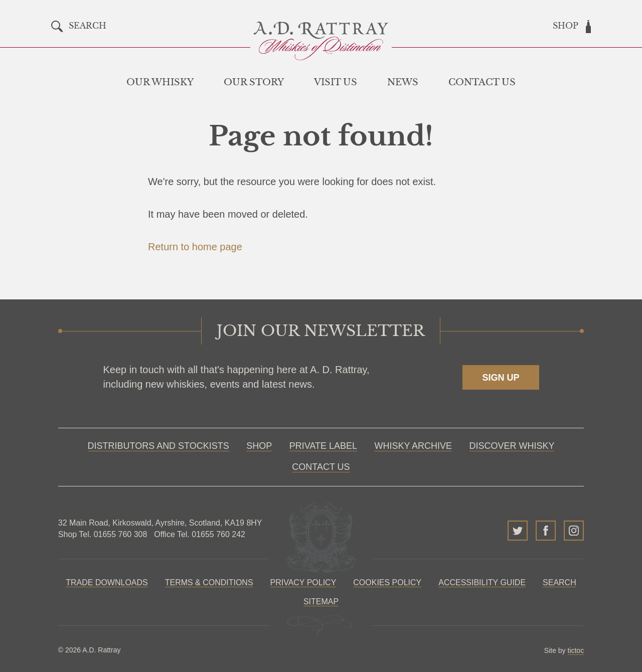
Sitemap (321, 602)
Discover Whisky (512, 446)
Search (559, 582)
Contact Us (321, 467)
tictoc (576, 650)
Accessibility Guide (482, 582)
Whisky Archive (413, 446)
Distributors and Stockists (158, 446)
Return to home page (195, 247)
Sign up (501, 378)
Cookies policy (387, 582)
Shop (259, 446)
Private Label (323, 446)
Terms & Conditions (209, 582)
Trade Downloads (107, 582)
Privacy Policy (303, 582)
